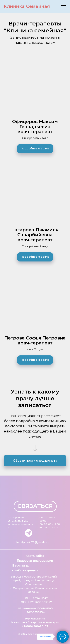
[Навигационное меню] (64, 6)
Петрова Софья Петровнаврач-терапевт (35, 340)
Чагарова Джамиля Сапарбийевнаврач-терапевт (35, 235)
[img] (29, 533)
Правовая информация (35, 561)
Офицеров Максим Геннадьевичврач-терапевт (35, 127)
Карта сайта (35, 556)
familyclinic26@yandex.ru (33, 542)
